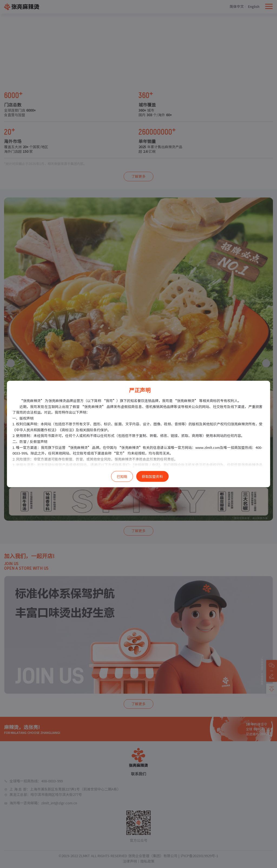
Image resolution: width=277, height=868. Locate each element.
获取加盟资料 (152, 477)
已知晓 (122, 477)
